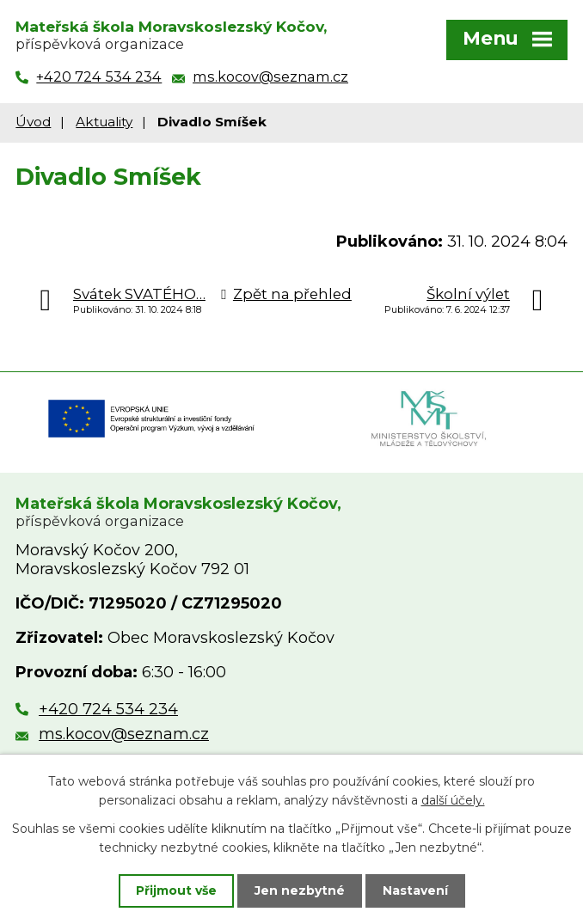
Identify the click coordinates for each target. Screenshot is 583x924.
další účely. (453, 800)
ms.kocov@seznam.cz (124, 734)
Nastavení (415, 890)
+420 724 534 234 (108, 709)
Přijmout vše (176, 890)
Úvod (33, 122)
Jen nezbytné (300, 890)
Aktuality (104, 122)
